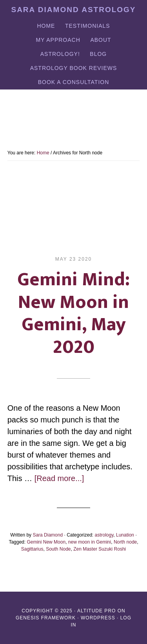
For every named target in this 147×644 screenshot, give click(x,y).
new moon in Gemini (90, 542)
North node (125, 542)
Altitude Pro (96, 611)
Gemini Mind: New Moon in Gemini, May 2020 (73, 314)
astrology (104, 535)
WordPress (98, 618)
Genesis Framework (46, 618)
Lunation (125, 535)
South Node (58, 549)
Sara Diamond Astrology (73, 10)
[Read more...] (59, 478)
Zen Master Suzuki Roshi (100, 549)
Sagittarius (32, 549)
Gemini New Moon (46, 542)
